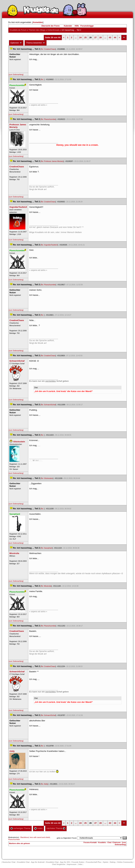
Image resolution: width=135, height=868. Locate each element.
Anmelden (38, 22)
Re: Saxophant (47, 548)
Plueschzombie (14, 839)
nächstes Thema (56, 828)
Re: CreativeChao (48, 49)
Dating (113, 862)
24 (80, 37)
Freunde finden (78, 862)
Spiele (106, 862)
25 (85, 37)
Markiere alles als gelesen (20, 843)
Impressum (72, 864)
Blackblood (25, 837)
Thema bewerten (36, 43)
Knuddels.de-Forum (18, 30)
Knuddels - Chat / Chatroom (109, 842)
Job (80, 864)
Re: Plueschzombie (48, 119)
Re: (43, 79)
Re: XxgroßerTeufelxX (49, 245)
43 (110, 37)
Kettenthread (54, 30)
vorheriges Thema (20, 828)
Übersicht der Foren (50, 26)
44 (115, 37)
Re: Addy (44, 784)
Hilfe (77, 26)
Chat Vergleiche (59, 864)
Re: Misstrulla (46, 586)
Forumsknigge (87, 26)
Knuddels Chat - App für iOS (58, 862)
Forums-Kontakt (90, 842)
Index (38, 828)
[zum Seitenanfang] (16, 74)
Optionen (16, 43)
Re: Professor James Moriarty (52, 161)
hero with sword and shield (40, 837)
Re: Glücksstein (47, 478)
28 (101, 37)
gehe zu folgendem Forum (67, 838)
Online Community (125, 862)
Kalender (68, 26)
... (76, 37)
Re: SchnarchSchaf (48, 405)
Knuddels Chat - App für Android (31, 862)
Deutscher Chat (9, 862)
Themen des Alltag (37, 30)
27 (95, 37)
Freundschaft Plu (94, 862)
